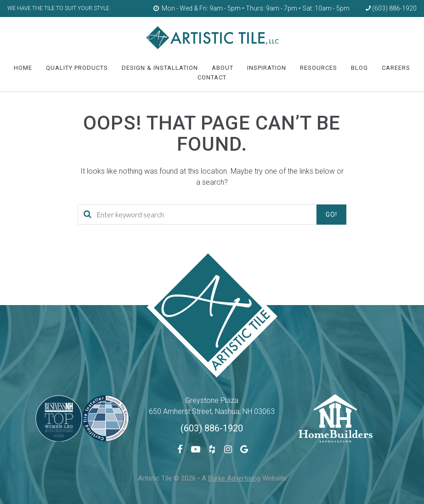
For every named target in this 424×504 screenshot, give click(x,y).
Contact (212, 77)
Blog (359, 68)
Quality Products (77, 68)
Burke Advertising (234, 478)
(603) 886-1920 (212, 428)
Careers (396, 68)
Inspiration (267, 68)
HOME (23, 68)
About (223, 68)
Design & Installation (160, 68)
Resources (319, 68)
